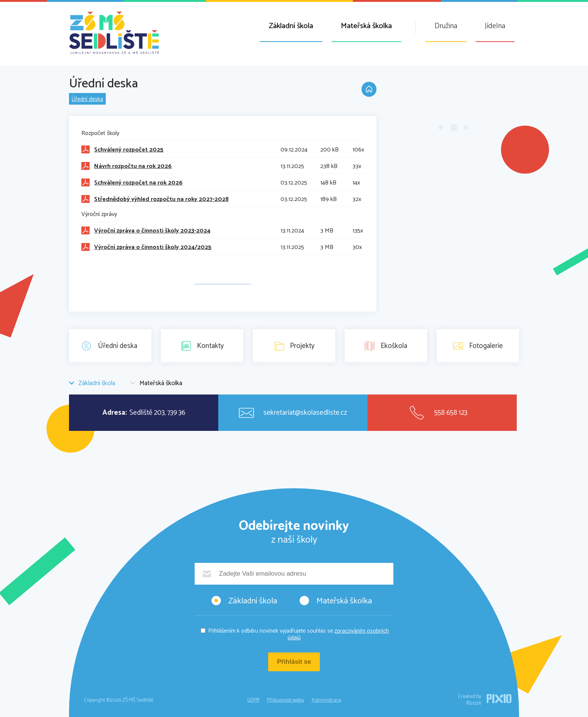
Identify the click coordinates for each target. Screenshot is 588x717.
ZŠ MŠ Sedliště (114, 33)
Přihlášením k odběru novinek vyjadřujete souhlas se (298, 634)
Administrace (326, 700)
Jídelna (495, 26)
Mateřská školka (366, 26)
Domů (369, 89)
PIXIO (499, 699)
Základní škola (291, 26)
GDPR (253, 700)
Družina (446, 26)
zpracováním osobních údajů (338, 634)
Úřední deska (87, 99)
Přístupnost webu (286, 700)
